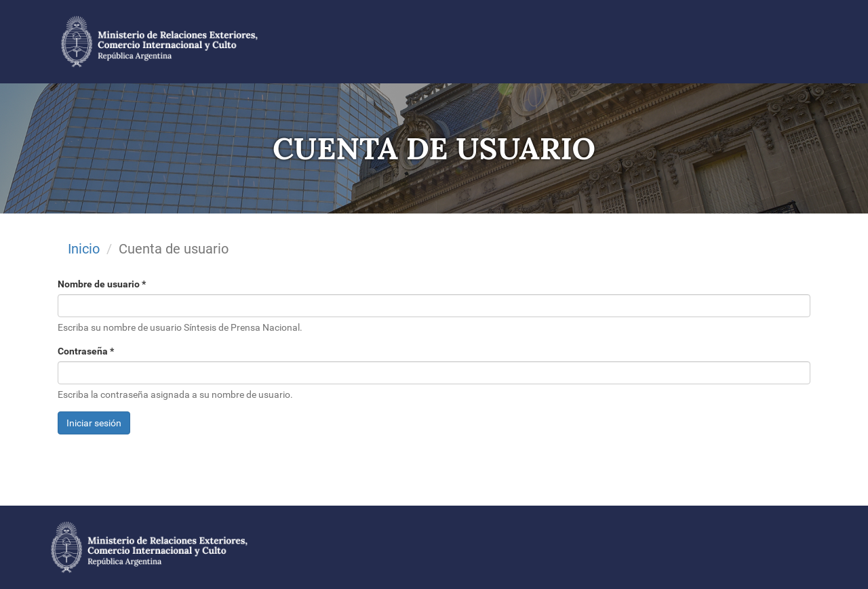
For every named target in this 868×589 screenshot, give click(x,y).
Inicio (84, 249)
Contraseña (86, 351)
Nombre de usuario (102, 284)
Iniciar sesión (94, 423)
